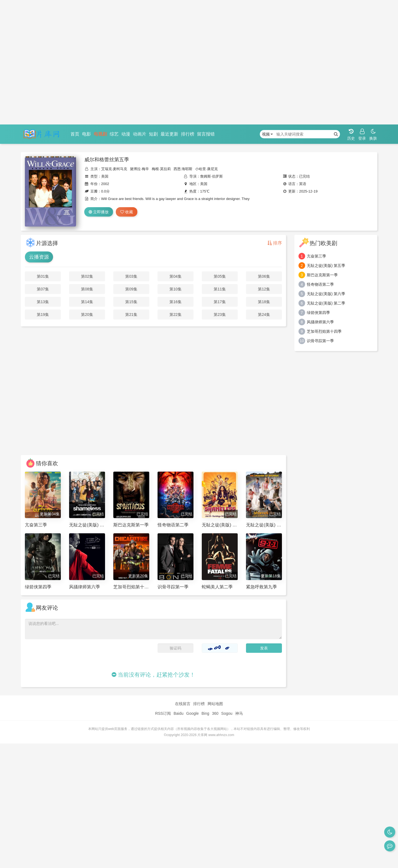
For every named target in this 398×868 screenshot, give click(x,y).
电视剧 (100, 134)
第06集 (264, 276)
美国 (105, 176)
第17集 (220, 302)
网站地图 (215, 704)
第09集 (131, 289)
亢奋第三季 (316, 256)
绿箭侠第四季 (318, 313)
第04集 (176, 276)
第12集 (264, 289)
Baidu (179, 713)
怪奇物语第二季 (320, 284)
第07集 (43, 289)
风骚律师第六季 (320, 322)
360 (215, 713)
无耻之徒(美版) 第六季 (326, 294)
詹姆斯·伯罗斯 (211, 176)
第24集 (264, 315)
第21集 (131, 315)
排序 (275, 243)
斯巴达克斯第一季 (322, 275)
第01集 (43, 276)
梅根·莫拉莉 (161, 169)
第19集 (43, 315)
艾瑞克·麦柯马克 (114, 169)
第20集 (87, 315)
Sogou (227, 713)
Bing (205, 713)
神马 (239, 713)
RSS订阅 (163, 713)
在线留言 (183, 704)
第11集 (220, 289)
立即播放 (99, 212)
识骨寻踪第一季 (320, 341)
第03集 (131, 276)
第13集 (43, 302)
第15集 (131, 302)
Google (193, 713)
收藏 (127, 212)
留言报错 (206, 134)
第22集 (176, 315)
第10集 (176, 289)
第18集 (264, 302)
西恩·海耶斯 (183, 169)
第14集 (87, 302)
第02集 (87, 276)
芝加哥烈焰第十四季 (324, 331)
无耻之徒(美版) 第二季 (326, 303)
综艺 (114, 134)
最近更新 (169, 134)
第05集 (220, 276)
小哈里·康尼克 (206, 169)
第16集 (176, 302)
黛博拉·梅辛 (139, 169)
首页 (75, 134)
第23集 (220, 315)
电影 (87, 134)
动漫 (126, 134)
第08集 (87, 289)
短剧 (153, 134)
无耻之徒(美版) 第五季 (326, 266)
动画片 (140, 134)
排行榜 (188, 134)
